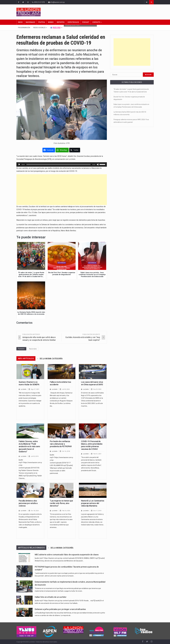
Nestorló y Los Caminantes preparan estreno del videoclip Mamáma (93, 503)
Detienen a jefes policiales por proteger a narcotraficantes (60, 609)
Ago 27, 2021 (35, 389)
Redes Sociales (40, 28)
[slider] (58, 164)
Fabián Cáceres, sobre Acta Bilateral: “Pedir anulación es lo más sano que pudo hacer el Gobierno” (29, 447)
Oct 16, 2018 (66, 451)
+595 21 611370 (38, 2)
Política (42, 22)
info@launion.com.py (56, 2)
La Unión (23, 389)
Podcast (86, 22)
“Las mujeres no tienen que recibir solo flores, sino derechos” (61, 503)
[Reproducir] (19, 164)
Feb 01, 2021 (97, 454)
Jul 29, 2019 (35, 456)
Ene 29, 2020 (97, 389)
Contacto (97, 22)
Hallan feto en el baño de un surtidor (51, 597)
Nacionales (30, 22)
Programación (24, 28)
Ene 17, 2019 (97, 511)
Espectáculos (73, 22)
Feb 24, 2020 (66, 511)
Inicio (20, 22)
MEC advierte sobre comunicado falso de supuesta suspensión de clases (67, 555)
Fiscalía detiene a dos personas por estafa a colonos (28, 503)
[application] (62, 164)
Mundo (51, 22)
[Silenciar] (98, 164)
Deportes (61, 22)
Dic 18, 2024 (35, 511)
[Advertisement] (62, 190)
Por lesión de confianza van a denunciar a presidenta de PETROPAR (61, 444)
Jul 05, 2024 (66, 389)
